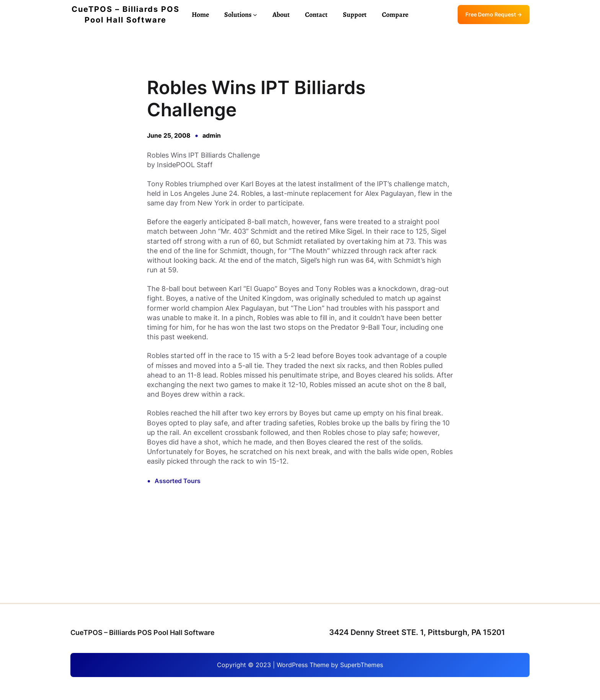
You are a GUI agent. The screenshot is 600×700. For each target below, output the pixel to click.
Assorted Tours (178, 481)
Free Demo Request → (494, 14)
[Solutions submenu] (255, 15)
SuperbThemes (362, 665)
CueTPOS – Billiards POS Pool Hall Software (143, 632)
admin (212, 135)
